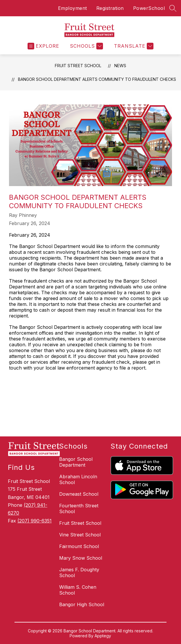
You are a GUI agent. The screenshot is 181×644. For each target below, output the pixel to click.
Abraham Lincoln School (78, 479)
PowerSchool (149, 8)
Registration (110, 8)
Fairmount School (79, 546)
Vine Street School (80, 535)
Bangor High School (82, 604)
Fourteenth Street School (79, 509)
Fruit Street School (78, 66)
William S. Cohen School (78, 590)
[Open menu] (43, 46)
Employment (73, 8)
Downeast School (79, 494)
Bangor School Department (76, 462)
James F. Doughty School (79, 572)
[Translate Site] (133, 46)
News (120, 66)
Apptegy (103, 636)
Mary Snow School (81, 558)
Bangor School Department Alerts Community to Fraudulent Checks (97, 79)
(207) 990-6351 (35, 521)
